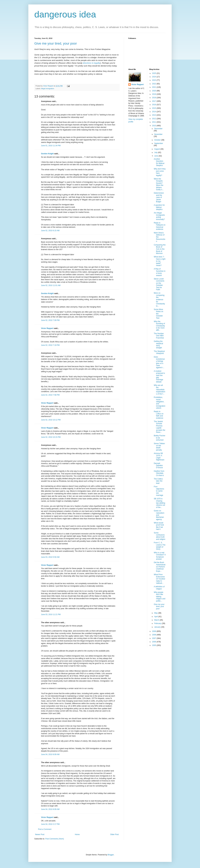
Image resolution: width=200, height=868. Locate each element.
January (158, 627)
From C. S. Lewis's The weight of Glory (160, 546)
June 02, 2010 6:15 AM (50, 231)
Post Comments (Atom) (55, 839)
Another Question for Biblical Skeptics (159, 162)
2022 (154, 84)
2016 (154, 105)
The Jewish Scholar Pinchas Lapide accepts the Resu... (159, 427)
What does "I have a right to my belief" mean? (160, 261)
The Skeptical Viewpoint (159, 352)
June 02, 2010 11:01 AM (51, 285)
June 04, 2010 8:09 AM (50, 754)
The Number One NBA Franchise (159, 336)
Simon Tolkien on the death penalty (159, 447)
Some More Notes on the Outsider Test (158, 314)
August (157, 149)
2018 (154, 98)
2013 (154, 115)
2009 (154, 631)
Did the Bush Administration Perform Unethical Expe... (160, 567)
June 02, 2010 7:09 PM (50, 320)
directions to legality (92, 63)
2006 (154, 642)
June (156, 156)
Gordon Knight (47, 154)
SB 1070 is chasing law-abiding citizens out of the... (159, 503)
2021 (154, 87)
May (156, 613)
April (156, 617)
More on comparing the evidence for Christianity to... (159, 299)
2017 (154, 101)
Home (77, 834)
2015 (154, 108)
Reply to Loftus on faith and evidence (159, 415)
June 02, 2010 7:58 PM (50, 395)
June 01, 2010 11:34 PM (51, 146)
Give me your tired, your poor (56, 43)
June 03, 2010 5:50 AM (50, 557)
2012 (154, 119)
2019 (154, 94)
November (158, 134)
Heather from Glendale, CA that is (159, 473)
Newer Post (40, 834)
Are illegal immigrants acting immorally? (159, 216)
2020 (154, 91)
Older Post (114, 834)
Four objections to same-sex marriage (159, 491)
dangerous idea (65, 14)
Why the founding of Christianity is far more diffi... (159, 326)
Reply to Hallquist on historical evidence (160, 226)
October (158, 140)
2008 (154, 635)
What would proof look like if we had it (159, 526)
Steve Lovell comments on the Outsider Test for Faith (159, 284)
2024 (154, 77)
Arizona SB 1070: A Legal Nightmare (159, 457)
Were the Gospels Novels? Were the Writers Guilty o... (159, 184)
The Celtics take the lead (158, 481)
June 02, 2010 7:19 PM (50, 345)
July (156, 152)
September (159, 143)
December (158, 129)
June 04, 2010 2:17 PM (50, 824)
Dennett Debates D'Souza (158, 466)
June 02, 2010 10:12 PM (51, 420)
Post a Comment (45, 829)
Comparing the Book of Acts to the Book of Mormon (160, 249)
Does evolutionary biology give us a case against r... (159, 362)
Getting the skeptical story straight (158, 345)
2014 (154, 112)
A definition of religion (159, 588)
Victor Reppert (47, 328)
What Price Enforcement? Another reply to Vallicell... (159, 579)
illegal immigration (48, 89)
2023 (154, 80)
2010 (154, 126)
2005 (154, 645)
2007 (154, 638)
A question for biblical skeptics (159, 207)
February (158, 623)
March (157, 620)
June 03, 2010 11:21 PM (51, 614)
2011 (154, 122)
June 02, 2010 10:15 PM (51, 437)
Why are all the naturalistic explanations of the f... (159, 390)
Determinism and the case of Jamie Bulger (159, 197)
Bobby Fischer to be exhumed (159, 438)
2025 (154, 73)
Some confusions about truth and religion (159, 536)
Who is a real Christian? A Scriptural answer (160, 556)
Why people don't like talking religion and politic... (159, 597)
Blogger (111, 855)
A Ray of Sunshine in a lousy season (160, 272)
